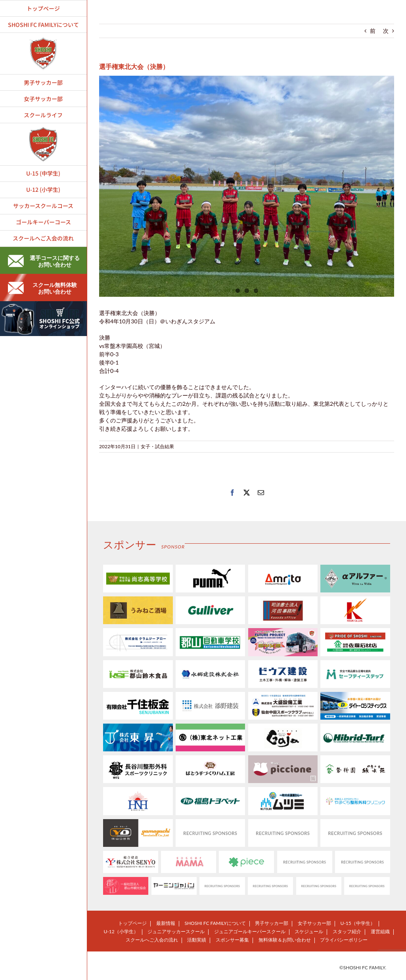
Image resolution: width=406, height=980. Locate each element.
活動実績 (197, 940)
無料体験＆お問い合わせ (285, 940)
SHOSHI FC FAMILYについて (215, 923)
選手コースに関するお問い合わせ (44, 261)
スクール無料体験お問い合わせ (42, 288)
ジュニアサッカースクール (176, 931)
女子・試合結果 (157, 446)
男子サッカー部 (272, 923)
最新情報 (166, 923)
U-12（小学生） (121, 931)
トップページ (132, 923)
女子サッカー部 (314, 923)
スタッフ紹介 (347, 931)
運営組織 (380, 931)
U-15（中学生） (358, 923)
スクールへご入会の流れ (152, 940)
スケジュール (309, 931)
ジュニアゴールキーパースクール (250, 931)
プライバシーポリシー (344, 940)
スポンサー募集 (232, 940)
